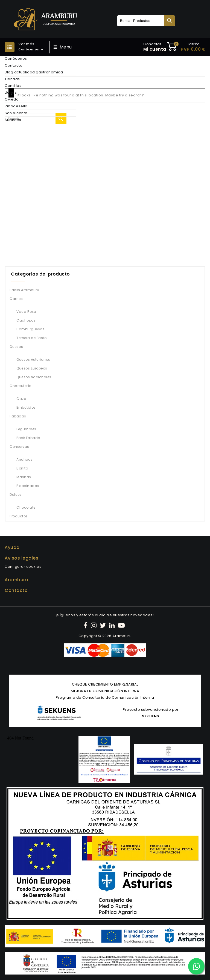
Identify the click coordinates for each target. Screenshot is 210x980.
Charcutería (21, 386)
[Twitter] (104, 625)
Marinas (24, 477)
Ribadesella (16, 106)
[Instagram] (94, 625)
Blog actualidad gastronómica (34, 72)
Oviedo (12, 99)
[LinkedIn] (113, 625)
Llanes (11, 92)
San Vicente (16, 113)
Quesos (16, 347)
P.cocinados (28, 486)
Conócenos (16, 58)
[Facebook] (86, 625)
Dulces (16, 495)
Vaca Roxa (26, 312)
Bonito (22, 468)
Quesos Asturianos (33, 359)
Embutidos (26, 407)
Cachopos (26, 320)
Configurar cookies (23, 567)
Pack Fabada (28, 438)
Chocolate (26, 507)
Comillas (13, 86)
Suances (13, 120)
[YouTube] (122, 625)
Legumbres (26, 429)
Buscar (169, 21)
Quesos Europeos (32, 368)
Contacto (14, 65)
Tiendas (12, 79)
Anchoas (25, 459)
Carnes (16, 299)
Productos (19, 516)
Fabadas (18, 416)
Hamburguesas (30, 329)
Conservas (19, 447)
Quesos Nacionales (34, 377)
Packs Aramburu (24, 290)
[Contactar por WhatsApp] (196, 966)
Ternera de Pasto (31, 338)
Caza (21, 399)
